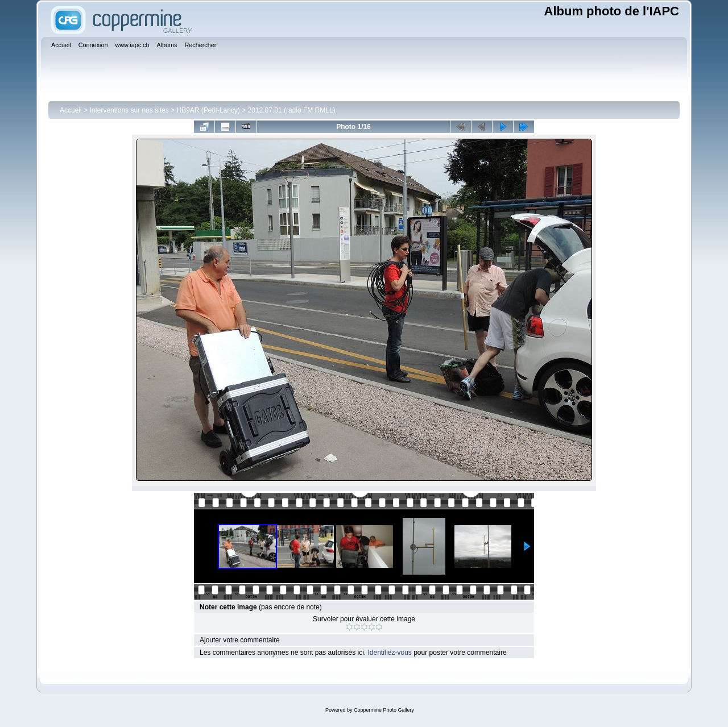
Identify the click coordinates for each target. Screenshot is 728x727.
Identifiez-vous (389, 653)
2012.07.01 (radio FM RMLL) (292, 110)
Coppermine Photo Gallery (384, 710)
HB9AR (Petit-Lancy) (208, 110)
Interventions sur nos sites (129, 110)
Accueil (71, 110)
